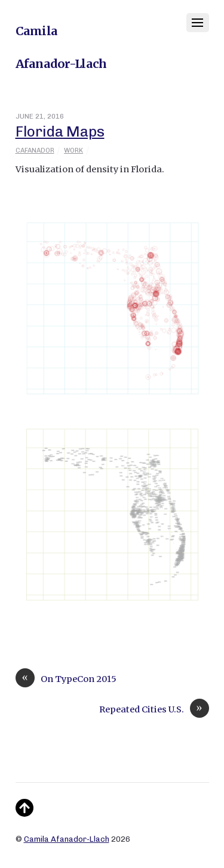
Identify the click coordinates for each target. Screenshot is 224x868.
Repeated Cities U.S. (154, 710)
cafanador (35, 151)
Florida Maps (60, 131)
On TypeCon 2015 (66, 679)
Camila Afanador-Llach (67, 839)
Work (73, 151)
